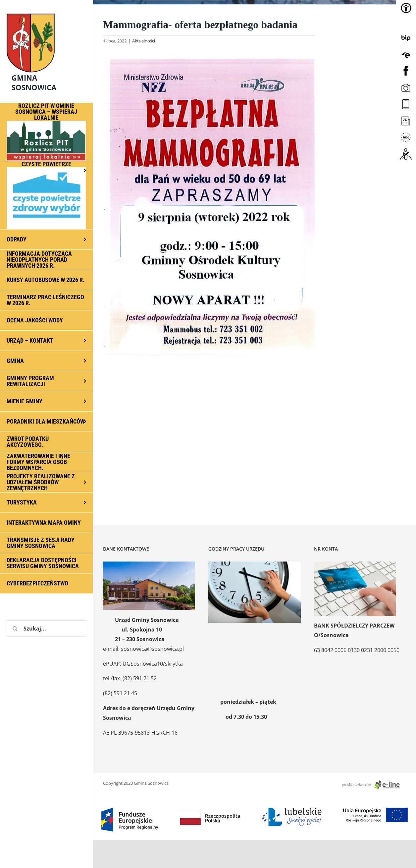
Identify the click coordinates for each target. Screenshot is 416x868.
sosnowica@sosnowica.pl (152, 649)
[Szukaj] (15, 629)
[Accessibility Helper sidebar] (406, 8)
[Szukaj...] (46, 629)
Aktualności (144, 41)
